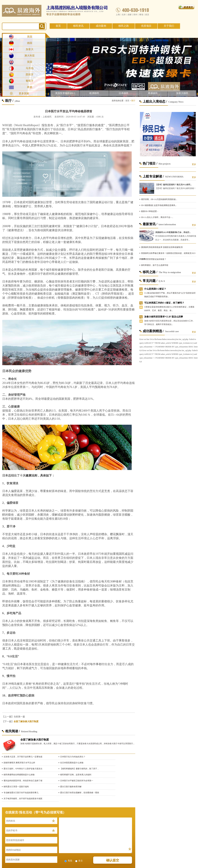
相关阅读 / (13, 731)
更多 (194, 164)
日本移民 (124, 93)
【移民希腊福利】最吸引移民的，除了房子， (80, 769)
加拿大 (30, 49)
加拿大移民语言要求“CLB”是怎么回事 (164, 317)
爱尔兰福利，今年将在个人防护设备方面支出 (23, 769)
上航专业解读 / (153, 176)
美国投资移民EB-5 (65, 93)
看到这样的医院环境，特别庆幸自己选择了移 (23, 781)
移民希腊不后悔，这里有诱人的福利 (76, 775)
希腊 (30, 87)
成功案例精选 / (153, 331)
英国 (30, 62)
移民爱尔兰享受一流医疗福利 (16, 787)
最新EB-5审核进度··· (150, 211)
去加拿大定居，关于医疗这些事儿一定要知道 (23, 757)
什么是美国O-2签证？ (155, 289)
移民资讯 (78, 26)
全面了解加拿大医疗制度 (26, 721)
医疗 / (9, 101)
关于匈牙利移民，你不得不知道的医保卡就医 (23, 799)
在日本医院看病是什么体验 (72, 763)
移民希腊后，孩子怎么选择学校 (155, 265)
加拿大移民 (182, 93)
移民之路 (124, 26)
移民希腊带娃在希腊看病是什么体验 (19, 775)
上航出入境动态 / (155, 101)
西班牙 (30, 75)
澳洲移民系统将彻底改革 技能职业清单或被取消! (162, 247)
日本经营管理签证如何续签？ (154, 259)
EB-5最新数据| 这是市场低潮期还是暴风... (159, 205)
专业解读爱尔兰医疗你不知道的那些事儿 (21, 793)
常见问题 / (150, 281)
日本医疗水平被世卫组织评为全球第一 (77, 781)
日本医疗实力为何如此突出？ (73, 757)
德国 (30, 43)
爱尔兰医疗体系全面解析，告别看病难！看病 (80, 793)
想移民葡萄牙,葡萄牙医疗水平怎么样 (19, 763)
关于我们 (169, 26)
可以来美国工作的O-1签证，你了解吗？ (164, 303)
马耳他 (30, 68)
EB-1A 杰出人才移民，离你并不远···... (157, 217)
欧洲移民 (94, 93)
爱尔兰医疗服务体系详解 (71, 787)
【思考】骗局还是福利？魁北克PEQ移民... (174, 185)
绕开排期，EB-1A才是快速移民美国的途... (159, 199)
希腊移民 (153, 93)
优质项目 (146, 26)
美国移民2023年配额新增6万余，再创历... (173, 232)
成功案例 (101, 26)
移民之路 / (150, 272)
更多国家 (24, 93)
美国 (30, 37)
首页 (58, 26)
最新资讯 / (150, 224)
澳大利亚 (30, 56)
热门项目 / (150, 163)
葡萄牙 (30, 81)
